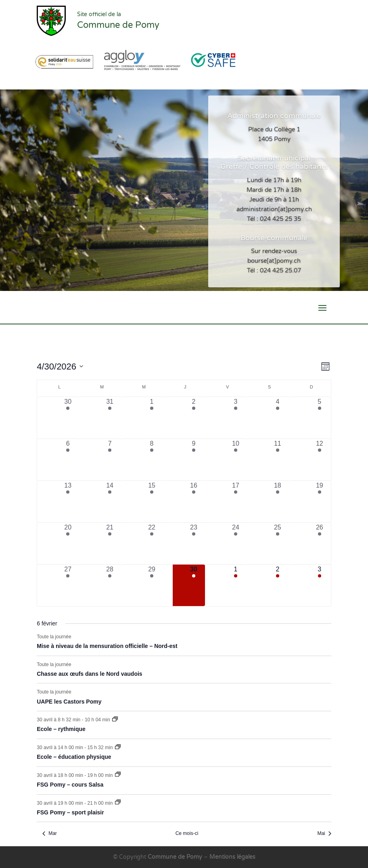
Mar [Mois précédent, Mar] (50, 833)
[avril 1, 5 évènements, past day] (152, 418)
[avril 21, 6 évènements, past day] (110, 543)
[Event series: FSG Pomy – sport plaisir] (118, 803)
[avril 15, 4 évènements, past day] (152, 501)
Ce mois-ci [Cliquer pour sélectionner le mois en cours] (187, 833)
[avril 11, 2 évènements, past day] (278, 460)
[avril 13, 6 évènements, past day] (68, 501)
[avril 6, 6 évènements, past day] (68, 460)
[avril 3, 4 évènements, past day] (236, 418)
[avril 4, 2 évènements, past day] (278, 418)
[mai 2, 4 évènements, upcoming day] (278, 585)
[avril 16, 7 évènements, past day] (194, 501)
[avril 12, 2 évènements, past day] (320, 460)
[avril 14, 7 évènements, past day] (110, 501)
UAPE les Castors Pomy (69, 702)
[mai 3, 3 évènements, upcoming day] (320, 585)
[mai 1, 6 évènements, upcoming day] (236, 585)
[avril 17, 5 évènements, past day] (236, 501)
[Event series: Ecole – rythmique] (115, 720)
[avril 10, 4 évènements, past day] (236, 460)
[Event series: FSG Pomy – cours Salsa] (118, 775)
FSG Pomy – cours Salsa (70, 785)
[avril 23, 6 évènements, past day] (194, 543)
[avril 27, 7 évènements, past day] (68, 585)
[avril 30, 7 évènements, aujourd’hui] (194, 585)
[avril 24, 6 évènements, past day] (236, 543)
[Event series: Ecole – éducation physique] (118, 748)
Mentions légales (232, 857)
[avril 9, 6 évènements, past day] (194, 460)
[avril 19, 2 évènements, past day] (320, 501)
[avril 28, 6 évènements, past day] (110, 585)
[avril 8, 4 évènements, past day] (152, 460)
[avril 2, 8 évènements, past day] (194, 418)
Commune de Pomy (176, 857)
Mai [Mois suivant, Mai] (324, 833)
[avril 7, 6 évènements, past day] (110, 460)
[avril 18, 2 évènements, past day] (278, 501)
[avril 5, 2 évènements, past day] (320, 418)
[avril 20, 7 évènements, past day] (68, 543)
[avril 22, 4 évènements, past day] (152, 543)
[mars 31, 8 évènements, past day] (110, 418)
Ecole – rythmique (61, 729)
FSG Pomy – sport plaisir (70, 812)
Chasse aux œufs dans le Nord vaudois (89, 674)
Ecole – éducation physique (74, 757)
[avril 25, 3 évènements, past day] (278, 543)
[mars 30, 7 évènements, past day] (68, 418)
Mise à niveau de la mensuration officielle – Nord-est (107, 646)
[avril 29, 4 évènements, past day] (152, 585)
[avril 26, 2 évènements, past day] (320, 543)
